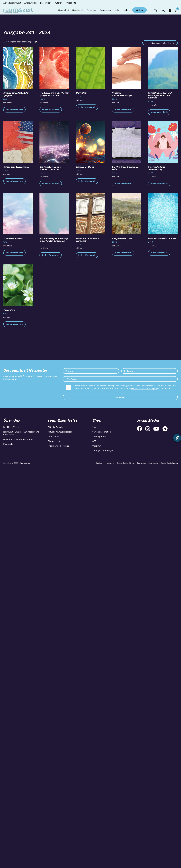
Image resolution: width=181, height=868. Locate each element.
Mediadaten (9, 444)
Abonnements (54, 441)
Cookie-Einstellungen (169, 463)
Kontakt (99, 463)
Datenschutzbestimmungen (144, 388)
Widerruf (97, 446)
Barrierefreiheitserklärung (148, 463)
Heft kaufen (53, 436)
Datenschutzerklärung (126, 463)
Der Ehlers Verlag (11, 427)
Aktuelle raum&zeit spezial (60, 432)
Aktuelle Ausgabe (56, 427)
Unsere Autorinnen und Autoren (18, 439)
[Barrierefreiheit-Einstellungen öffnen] (177, 438)
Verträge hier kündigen (103, 450)
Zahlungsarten (99, 436)
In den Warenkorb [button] (14, 110)
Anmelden (120, 397)
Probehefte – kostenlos (59, 446)
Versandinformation (102, 432)
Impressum (110, 463)
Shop (95, 427)
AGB (94, 441)
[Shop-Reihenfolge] (160, 43)
